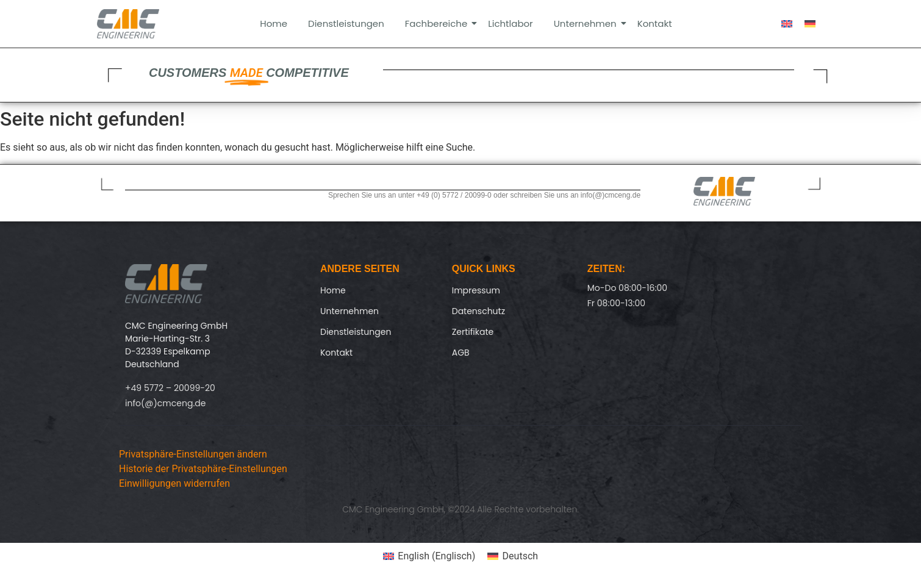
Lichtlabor (511, 23)
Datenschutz (478, 311)
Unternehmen (587, 23)
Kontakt (655, 23)
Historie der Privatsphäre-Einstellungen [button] (203, 469)
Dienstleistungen (346, 23)
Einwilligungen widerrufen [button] (174, 483)
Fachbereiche (438, 23)
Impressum (476, 290)
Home (274, 23)
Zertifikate (473, 332)
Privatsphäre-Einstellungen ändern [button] (193, 454)
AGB (461, 353)
